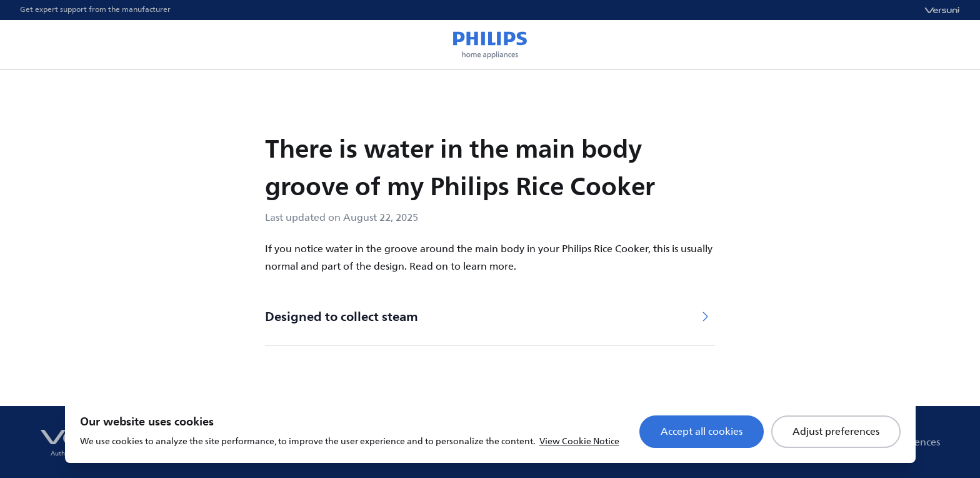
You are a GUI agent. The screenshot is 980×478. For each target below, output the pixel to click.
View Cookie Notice (579, 441)
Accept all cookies (702, 432)
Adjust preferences (836, 432)
